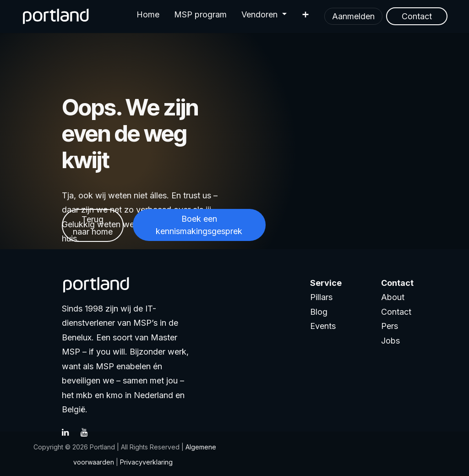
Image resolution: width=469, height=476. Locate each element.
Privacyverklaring (146, 462)
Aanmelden (353, 16)
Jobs (390, 341)
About (393, 297)
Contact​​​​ (417, 16)
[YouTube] (89, 432)
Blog (319, 312)
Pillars (321, 297)
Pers (390, 326)
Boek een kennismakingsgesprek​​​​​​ (199, 225)
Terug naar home (93, 225)
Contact (396, 312)
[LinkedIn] (70, 432)
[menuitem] (148, 16)
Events (323, 326)
